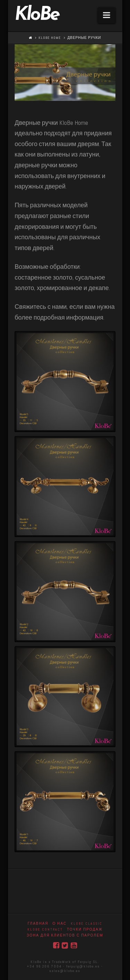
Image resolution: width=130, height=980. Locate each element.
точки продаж (85, 929)
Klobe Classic (86, 923)
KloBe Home (50, 38)
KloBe (37, 15)
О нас (60, 923)
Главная (38, 923)
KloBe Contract (45, 929)
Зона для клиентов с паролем (65, 935)
